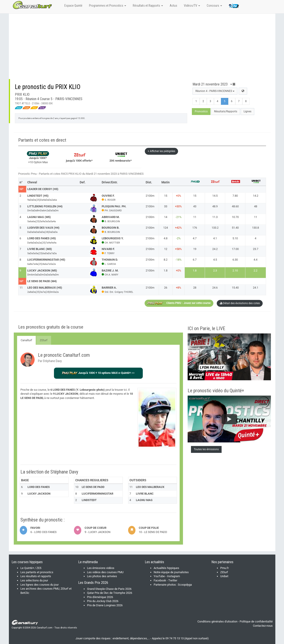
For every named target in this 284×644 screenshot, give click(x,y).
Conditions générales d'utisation (217, 621)
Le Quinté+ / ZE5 (31, 568)
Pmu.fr (224, 568)
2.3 (215, 270)
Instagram (173, 576)
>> (98, 373)
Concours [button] (214, 6)
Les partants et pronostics (37, 572)
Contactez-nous (263, 626)
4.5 (215, 260)
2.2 (255, 270)
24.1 (256, 288)
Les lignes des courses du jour (40, 585)
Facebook (160, 580)
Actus (173, 6)
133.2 (215, 228)
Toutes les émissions (206, 449)
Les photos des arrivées (102, 576)
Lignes (247, 111)
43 (195, 206)
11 (195, 217)
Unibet (224, 576)
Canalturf (26, 340)
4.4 (255, 260)
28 (195, 288)
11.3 (215, 217)
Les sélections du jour (34, 580)
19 (195, 249)
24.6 (215, 288)
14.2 (256, 196)
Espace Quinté (73, 6)
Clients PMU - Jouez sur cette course (179, 303)
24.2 (215, 249)
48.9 (215, 206)
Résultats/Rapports (226, 111)
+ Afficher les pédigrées (161, 151)
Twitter (173, 580)
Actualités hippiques (166, 568)
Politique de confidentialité (256, 621)
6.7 (195, 260)
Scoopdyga (185, 585)
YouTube (159, 576)
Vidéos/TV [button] (192, 6)
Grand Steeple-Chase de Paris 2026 (109, 589)
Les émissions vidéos (101, 568)
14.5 (215, 196)
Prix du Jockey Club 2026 (103, 601)
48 (256, 206)
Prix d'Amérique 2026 (100, 597)
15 (195, 196)
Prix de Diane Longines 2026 (105, 605)
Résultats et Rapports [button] (148, 6)
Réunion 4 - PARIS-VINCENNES (215, 91)
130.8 (255, 228)
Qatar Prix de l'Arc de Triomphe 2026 (110, 593)
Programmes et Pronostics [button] (108, 6)
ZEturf (44, 340)
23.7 (256, 249)
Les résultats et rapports (36, 576)
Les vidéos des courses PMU (105, 572)
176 (195, 228)
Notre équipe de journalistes (171, 572)
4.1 (215, 238)
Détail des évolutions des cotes (240, 303)
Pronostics (201, 111)
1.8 (195, 270)
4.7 (195, 238)
